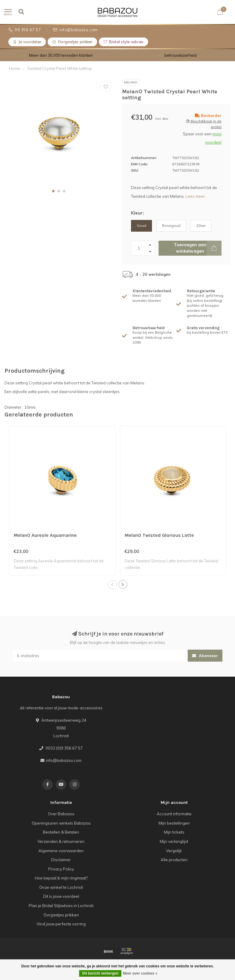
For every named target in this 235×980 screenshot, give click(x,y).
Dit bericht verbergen (100, 973)
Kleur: (137, 213)
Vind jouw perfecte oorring (61, 924)
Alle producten (174, 860)
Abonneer (205, 656)
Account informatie (174, 814)
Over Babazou (61, 814)
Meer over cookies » (140, 973)
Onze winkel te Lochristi (61, 887)
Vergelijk (174, 851)
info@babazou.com (64, 760)
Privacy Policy (61, 869)
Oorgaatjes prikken (61, 915)
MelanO (131, 82)
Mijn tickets (174, 832)
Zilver (201, 225)
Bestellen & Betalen (61, 832)
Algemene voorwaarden (61, 851)
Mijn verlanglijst (174, 841)
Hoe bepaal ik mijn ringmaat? (61, 878)
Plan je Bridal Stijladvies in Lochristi (61, 906)
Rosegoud (171, 225)
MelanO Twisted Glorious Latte (159, 535)
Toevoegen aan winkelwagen (198, 248)
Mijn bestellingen (174, 823)
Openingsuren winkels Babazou (61, 823)
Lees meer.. (196, 196)
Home (15, 68)
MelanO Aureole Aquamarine (45, 535)
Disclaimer (61, 860)
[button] (53, 191)
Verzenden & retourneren (61, 841)
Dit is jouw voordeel (61, 896)
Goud (141, 225)
